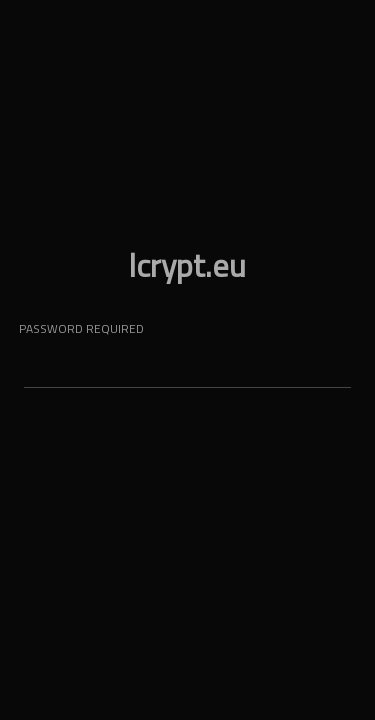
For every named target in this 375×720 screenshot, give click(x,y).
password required (81, 328)
